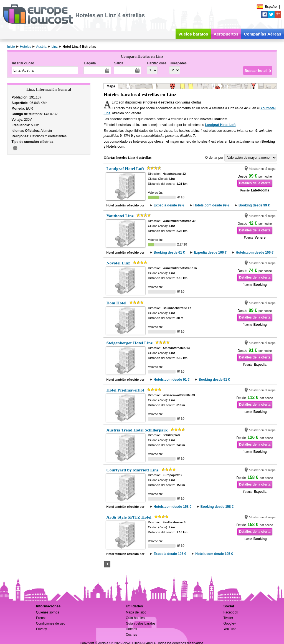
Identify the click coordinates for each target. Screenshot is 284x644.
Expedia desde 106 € (210, 252)
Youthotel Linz (120, 216)
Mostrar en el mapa (262, 169)
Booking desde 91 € (214, 380)
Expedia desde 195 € (170, 554)
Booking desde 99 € (254, 205)
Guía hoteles (135, 618)
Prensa (41, 618)
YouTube (230, 629)
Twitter (228, 618)
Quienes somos (48, 612)
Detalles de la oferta (255, 183)
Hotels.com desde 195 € (214, 554)
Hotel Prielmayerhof (125, 390)
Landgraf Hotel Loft (220, 125)
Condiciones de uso (51, 623)
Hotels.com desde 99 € (211, 205)
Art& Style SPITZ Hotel (129, 517)
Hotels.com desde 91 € (172, 380)
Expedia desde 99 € (169, 205)
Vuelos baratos (193, 34)
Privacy (41, 629)
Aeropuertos (226, 34)
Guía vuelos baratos (140, 623)
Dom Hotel (116, 303)
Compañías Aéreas (263, 34)
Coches (131, 635)
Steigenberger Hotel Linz (129, 343)
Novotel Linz (118, 263)
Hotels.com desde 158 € (173, 507)
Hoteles (131, 629)
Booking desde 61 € (169, 252)
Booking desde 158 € (217, 507)
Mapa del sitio (136, 612)
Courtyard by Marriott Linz (132, 470)
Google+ (230, 623)
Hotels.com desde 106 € (255, 252)
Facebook (231, 612)
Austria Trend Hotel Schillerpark (137, 430)
